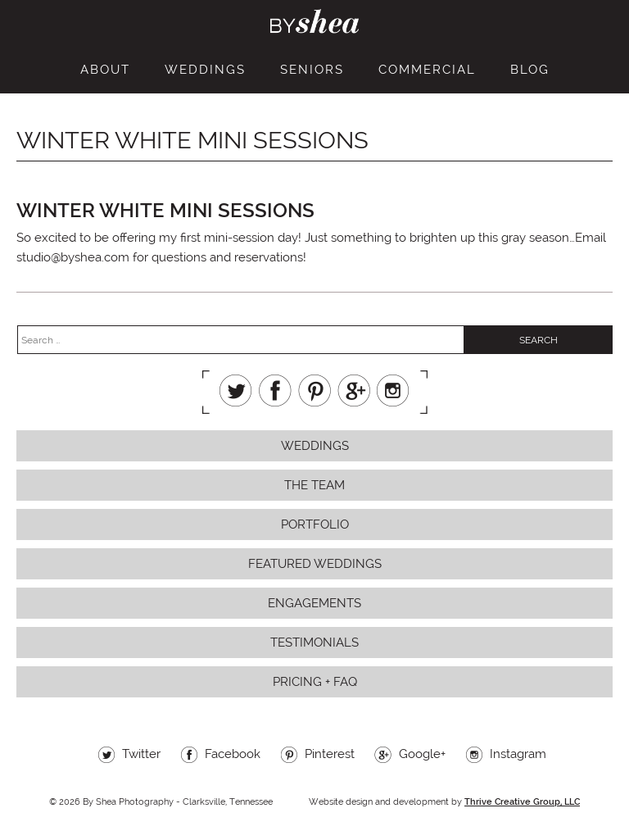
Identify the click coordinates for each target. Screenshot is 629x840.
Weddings (205, 70)
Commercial (427, 70)
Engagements (314, 603)
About (105, 70)
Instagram (393, 390)
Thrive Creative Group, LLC (522, 802)
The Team (314, 485)
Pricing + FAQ (315, 682)
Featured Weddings (315, 564)
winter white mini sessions (165, 210)
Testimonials (314, 642)
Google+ (354, 390)
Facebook (275, 390)
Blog (530, 70)
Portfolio (315, 524)
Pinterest (314, 390)
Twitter (236, 390)
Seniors (312, 70)
